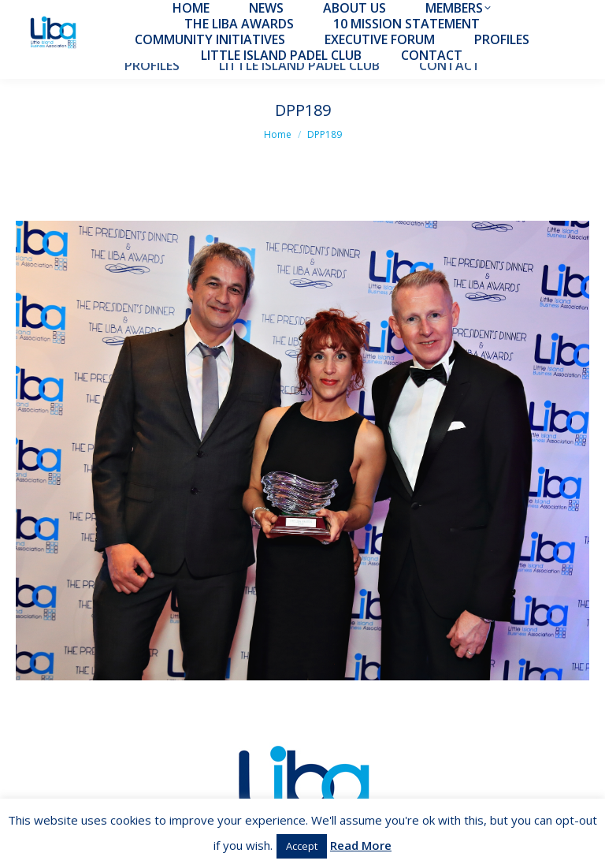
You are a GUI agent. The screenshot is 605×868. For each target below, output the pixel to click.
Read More (361, 845)
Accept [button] (302, 846)
